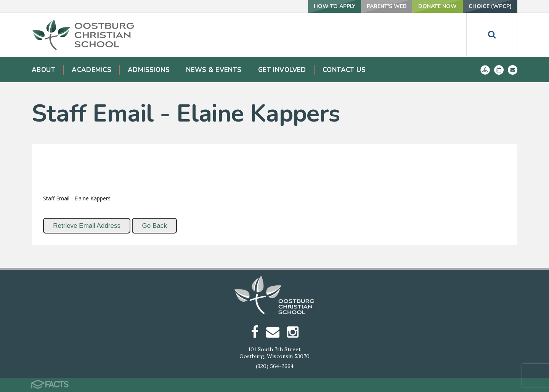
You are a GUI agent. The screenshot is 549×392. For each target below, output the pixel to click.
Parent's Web (387, 6)
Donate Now (437, 6)
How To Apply (335, 6)
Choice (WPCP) (490, 6)
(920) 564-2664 (275, 366)
